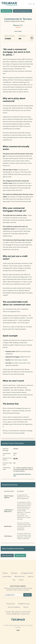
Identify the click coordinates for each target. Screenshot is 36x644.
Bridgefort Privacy (24, 604)
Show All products (7, 556)
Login (18, 630)
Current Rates (7, 576)
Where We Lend (19, 576)
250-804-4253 (16, 614)
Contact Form (25, 614)
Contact (21, 580)
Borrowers (14, 573)
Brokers (5, 573)
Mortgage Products (27, 573)
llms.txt (26, 607)
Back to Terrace (7, 11)
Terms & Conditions (14, 607)
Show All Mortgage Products (23, 11)
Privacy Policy (11, 604)
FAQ (14, 580)
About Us (31, 576)
